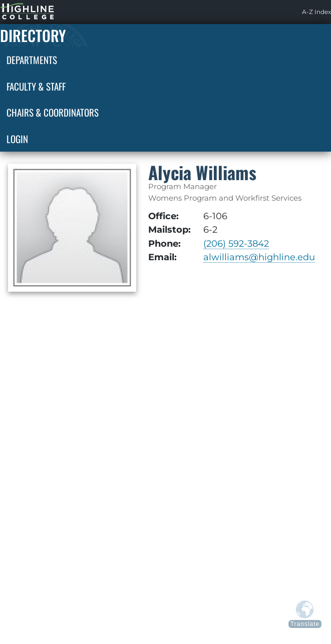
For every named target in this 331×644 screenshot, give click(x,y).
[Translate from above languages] (305, 614)
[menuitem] (316, 12)
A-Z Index (316, 12)
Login (17, 139)
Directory (33, 35)
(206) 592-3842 (236, 243)
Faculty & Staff (36, 86)
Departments (32, 60)
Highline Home (17, 12)
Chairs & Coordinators (53, 112)
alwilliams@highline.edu (259, 257)
